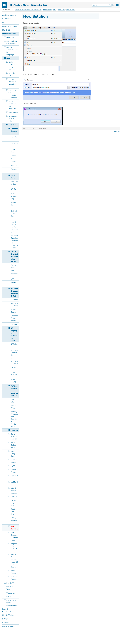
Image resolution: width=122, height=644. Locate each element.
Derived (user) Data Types (14, 215)
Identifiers (14, 138)
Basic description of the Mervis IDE (13, 66)
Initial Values (13, 572)
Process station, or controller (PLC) (12, 83)
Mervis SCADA (8, 615)
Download (10, 37)
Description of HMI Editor (13, 119)
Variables (14, 165)
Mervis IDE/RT (47, 10)
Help (55, 10)
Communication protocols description (13, 94)
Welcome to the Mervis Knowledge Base (28, 10)
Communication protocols (12, 42)
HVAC (13, 466)
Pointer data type (13, 268)
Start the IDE (12, 74)
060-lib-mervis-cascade (14, 491)
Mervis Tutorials (8, 626)
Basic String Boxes (13, 454)
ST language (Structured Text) (14, 334)
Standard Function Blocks (14, 318)
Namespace (14, 284)
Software (61, 10)
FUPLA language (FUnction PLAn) (14, 391)
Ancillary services (9, 15)
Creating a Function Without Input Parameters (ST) (14, 375)
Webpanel (10, 593)
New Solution (71, 10)
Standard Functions (14, 305)
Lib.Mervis (14, 483)
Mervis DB (6, 30)
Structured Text (10, 588)
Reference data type (14, 276)
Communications (14, 461)
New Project (13, 112)
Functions (14, 300)
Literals (13, 162)
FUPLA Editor (13, 401)
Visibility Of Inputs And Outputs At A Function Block (14, 419)
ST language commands (14, 351)
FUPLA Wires (13, 407)
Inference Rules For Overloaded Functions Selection (14, 242)
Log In (117, 131)
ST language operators (14, 361)
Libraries (14, 430)
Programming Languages (14, 547)
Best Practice (7, 19)
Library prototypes (14, 520)
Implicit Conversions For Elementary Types (14, 227)
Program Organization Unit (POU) (14, 292)
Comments (14, 157)
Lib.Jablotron (14, 477)
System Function (14, 471)
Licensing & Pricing (9, 26)
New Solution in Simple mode (14, 536)
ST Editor (14, 344)
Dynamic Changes (14, 578)
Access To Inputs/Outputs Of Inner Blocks (14, 561)
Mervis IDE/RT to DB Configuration (12, 603)
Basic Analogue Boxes (14, 436)
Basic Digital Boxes (13, 445)
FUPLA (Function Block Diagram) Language (12, 51)
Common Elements (14, 131)
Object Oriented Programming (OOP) (14, 257)
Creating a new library (14, 503)
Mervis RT (10, 583)
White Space (13, 151)
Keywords (14, 144)
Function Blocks (14, 311)
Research (6, 623)
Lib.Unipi (14, 497)
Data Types (13, 177)
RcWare (5, 619)
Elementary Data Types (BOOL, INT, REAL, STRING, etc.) (14, 190)
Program (14, 324)
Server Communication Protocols (13, 105)
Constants (14, 170)
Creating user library (14, 512)
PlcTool (9, 597)
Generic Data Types (14, 205)
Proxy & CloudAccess (7, 610)
